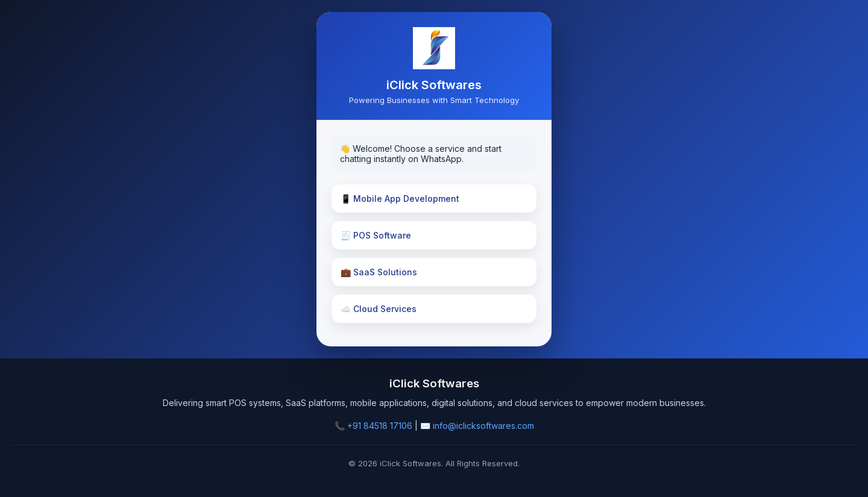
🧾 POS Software (376, 235)
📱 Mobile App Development (400, 198)
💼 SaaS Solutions (379, 272)
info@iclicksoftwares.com (483, 426)
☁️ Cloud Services (379, 309)
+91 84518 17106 (380, 426)
